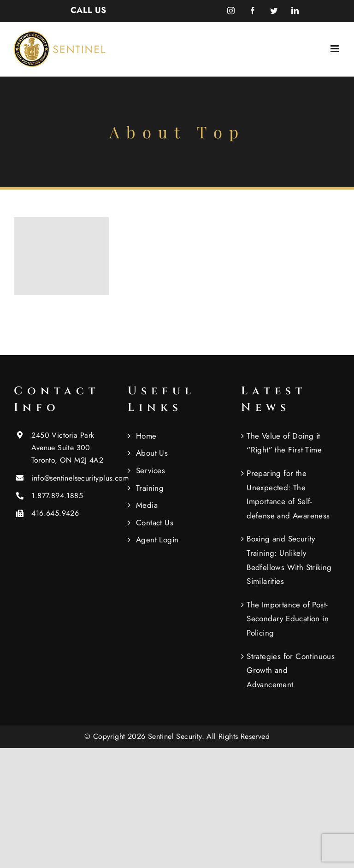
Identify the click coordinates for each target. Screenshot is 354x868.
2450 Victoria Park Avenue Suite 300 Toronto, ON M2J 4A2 (67, 448)
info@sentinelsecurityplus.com (72, 478)
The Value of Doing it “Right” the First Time (284, 443)
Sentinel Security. (177, 736)
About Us (152, 453)
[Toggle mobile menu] (335, 49)
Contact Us (155, 523)
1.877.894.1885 (57, 496)
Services (150, 470)
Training (150, 488)
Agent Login (157, 540)
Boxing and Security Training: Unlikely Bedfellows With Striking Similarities (289, 560)
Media (147, 505)
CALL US (88, 10)
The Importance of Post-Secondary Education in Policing (288, 619)
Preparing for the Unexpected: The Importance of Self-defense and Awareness (288, 494)
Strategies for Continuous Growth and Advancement (291, 670)
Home (146, 436)
